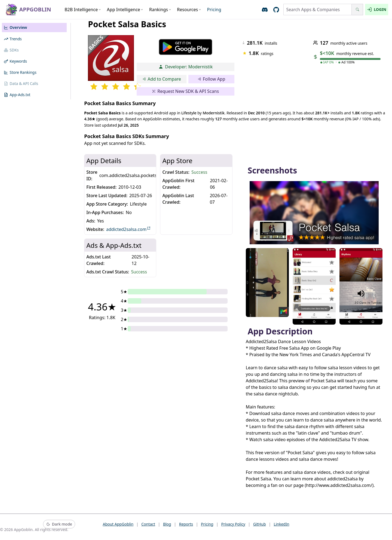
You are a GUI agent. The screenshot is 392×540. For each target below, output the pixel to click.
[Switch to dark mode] (59, 524)
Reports (186, 524)
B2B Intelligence (83, 10)
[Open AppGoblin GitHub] (276, 10)
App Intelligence (125, 10)
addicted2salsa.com (128, 229)
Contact (148, 524)
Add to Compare (162, 79)
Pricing (214, 10)
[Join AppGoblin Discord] (265, 10)
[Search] (357, 10)
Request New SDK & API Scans (186, 91)
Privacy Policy (233, 524)
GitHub (260, 524)
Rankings (160, 10)
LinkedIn (282, 524)
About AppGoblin (118, 524)
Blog (167, 524)
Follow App (212, 79)
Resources (189, 10)
